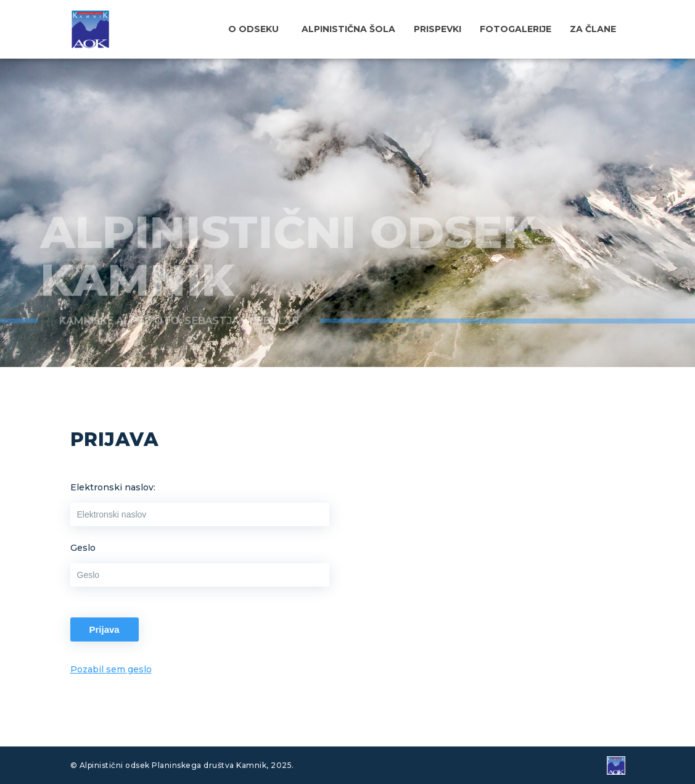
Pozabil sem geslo (111, 669)
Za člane (593, 29)
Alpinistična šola (348, 29)
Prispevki (438, 29)
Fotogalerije (516, 29)
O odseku (253, 29)
